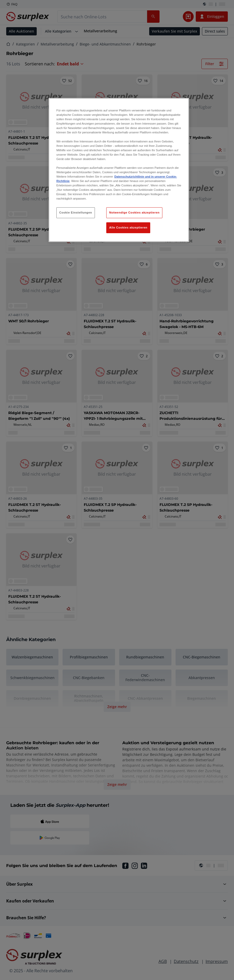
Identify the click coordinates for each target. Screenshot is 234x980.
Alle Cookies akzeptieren (128, 227)
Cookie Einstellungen (76, 212)
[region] (119, 170)
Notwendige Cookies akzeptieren (134, 212)
